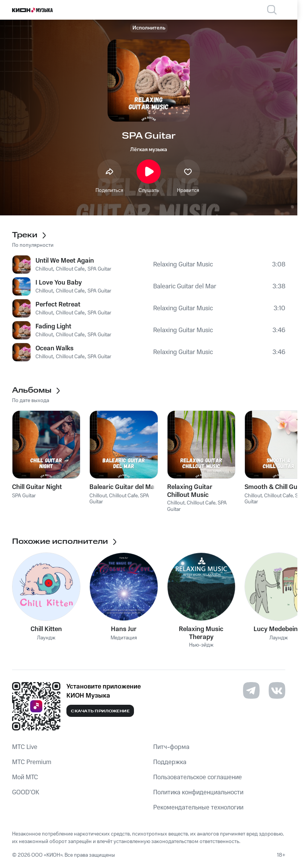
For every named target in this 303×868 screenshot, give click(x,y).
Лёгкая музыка (149, 150)
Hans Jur (124, 629)
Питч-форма (171, 747)
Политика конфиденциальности (198, 792)
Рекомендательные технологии (198, 808)
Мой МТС (25, 777)
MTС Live (25, 747)
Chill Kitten (46, 629)
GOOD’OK (26, 792)
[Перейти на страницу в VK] (277, 690)
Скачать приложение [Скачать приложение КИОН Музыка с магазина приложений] (100, 711)
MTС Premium (32, 762)
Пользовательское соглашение (198, 777)
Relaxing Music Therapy (201, 633)
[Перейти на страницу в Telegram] (251, 690)
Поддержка (170, 762)
